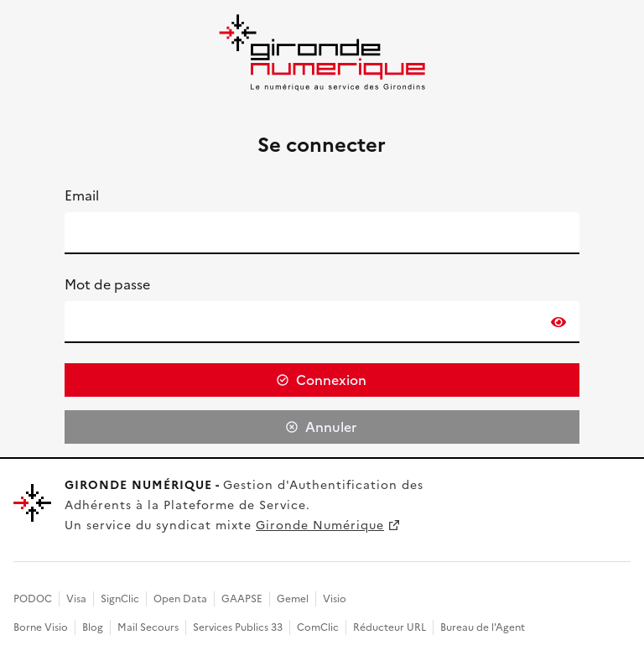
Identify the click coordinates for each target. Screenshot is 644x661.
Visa (76, 599)
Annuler (331, 427)
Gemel (293, 599)
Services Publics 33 (238, 627)
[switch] (558, 322)
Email (82, 195)
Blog (93, 627)
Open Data (180, 599)
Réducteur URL (390, 627)
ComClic (318, 627)
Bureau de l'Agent (483, 627)
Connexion (331, 380)
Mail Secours (148, 627)
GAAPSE (242, 599)
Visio (335, 599)
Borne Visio (41, 627)
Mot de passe (107, 284)
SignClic (120, 599)
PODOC (33, 599)
